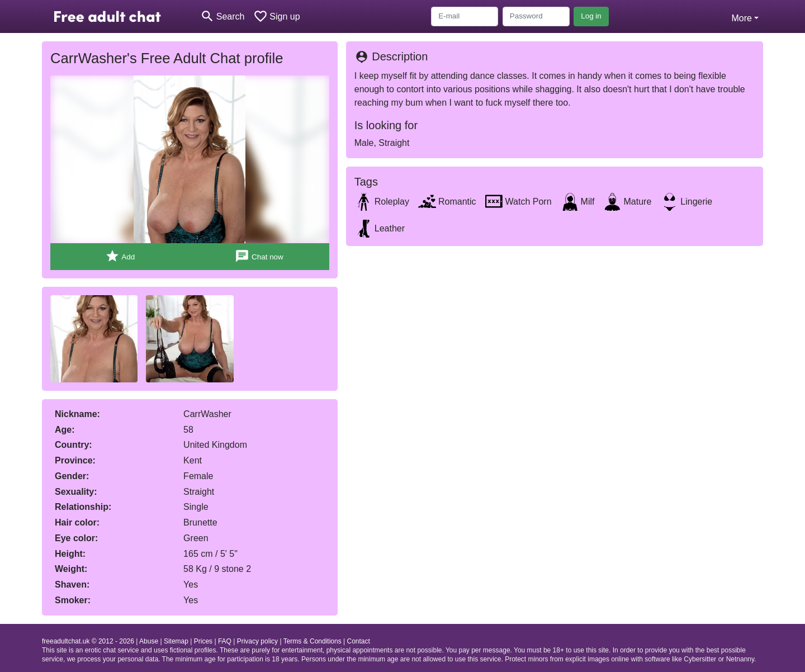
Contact (358, 641)
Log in (591, 16)
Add (120, 256)
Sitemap (176, 641)
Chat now (259, 256)
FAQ (225, 641)
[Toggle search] (222, 16)
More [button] (741, 18)
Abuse (149, 641)
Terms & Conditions (312, 641)
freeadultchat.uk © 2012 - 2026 (88, 641)
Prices (203, 641)
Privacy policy (257, 641)
